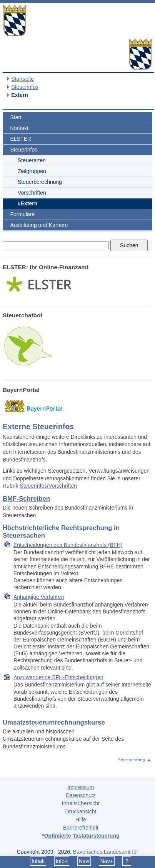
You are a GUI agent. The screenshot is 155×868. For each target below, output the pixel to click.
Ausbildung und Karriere (39, 225)
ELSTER (20, 139)
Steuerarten (32, 160)
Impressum (81, 787)
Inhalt (38, 861)
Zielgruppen (32, 171)
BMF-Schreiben (26, 499)
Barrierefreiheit (81, 828)
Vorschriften (32, 193)
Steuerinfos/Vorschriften (48, 486)
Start (16, 117)
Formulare (22, 214)
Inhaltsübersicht (81, 803)
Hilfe (81, 820)
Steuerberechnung (40, 182)
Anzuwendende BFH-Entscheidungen (58, 677)
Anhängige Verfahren (39, 597)
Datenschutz (81, 795)
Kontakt (19, 128)
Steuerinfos (25, 87)
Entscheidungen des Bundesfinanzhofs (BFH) (68, 545)
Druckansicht (81, 811)
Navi (84, 861)
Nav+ (107, 861)
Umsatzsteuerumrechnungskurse (54, 722)
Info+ (62, 861)
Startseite (22, 79)
